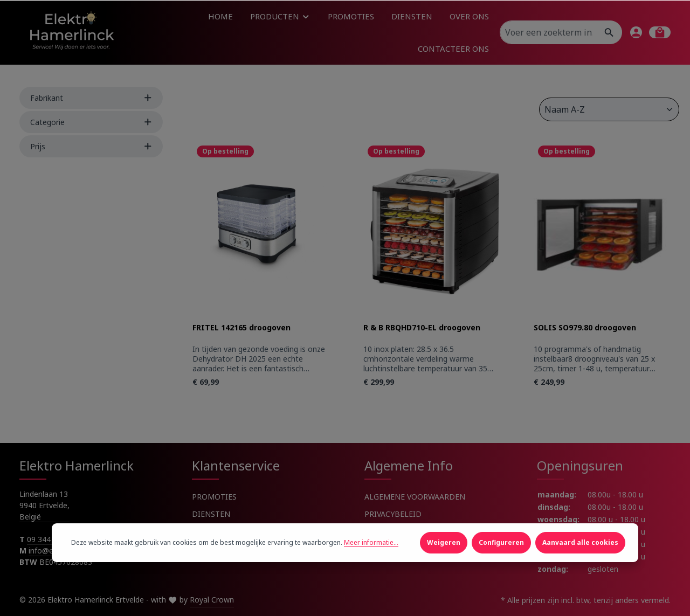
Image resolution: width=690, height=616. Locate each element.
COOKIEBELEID (392, 531)
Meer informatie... (371, 556)
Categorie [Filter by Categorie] (91, 122)
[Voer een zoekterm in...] (549, 32)
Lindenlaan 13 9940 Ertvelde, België (44, 505)
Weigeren (444, 556)
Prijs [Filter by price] (91, 146)
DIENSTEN (211, 514)
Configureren (501, 556)
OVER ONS (211, 531)
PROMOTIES (214, 497)
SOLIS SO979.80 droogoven (585, 328)
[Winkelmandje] (660, 32)
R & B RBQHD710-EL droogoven (422, 328)
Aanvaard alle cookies (580, 556)
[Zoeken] (609, 32)
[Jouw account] (636, 32)
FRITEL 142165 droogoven (241, 328)
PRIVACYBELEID (393, 514)
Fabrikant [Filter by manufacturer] (91, 98)
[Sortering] (609, 109)
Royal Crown (212, 600)
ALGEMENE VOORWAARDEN (415, 497)
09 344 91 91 (50, 539)
